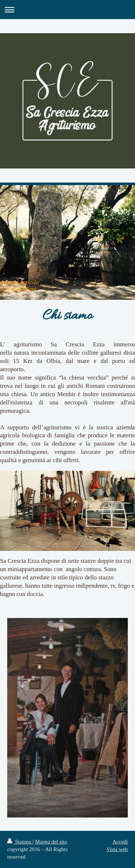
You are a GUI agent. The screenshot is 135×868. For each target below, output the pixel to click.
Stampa (20, 842)
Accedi (120, 842)
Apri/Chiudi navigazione (67, 10)
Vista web (117, 849)
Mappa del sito (51, 842)
